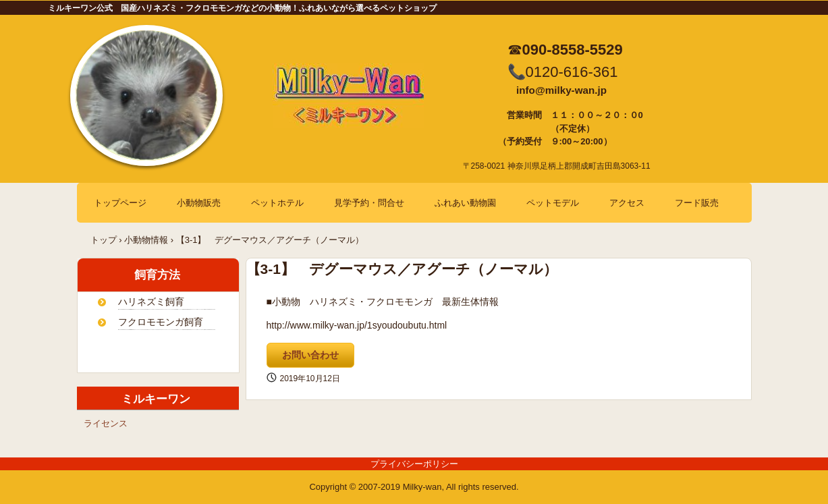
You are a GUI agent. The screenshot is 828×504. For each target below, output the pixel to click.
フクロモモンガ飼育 (161, 322)
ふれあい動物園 (465, 203)
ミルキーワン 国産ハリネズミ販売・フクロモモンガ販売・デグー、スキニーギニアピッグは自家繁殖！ (358, 104)
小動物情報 (146, 240)
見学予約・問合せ (369, 203)
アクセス (627, 203)
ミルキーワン (139, 399)
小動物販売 (199, 203)
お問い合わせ (310, 355)
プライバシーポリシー (414, 464)
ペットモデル (553, 203)
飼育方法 (140, 275)
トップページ (120, 203)
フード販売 (697, 203)
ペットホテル (277, 203)
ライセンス (106, 423)
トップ (104, 240)
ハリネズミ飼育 (151, 302)
